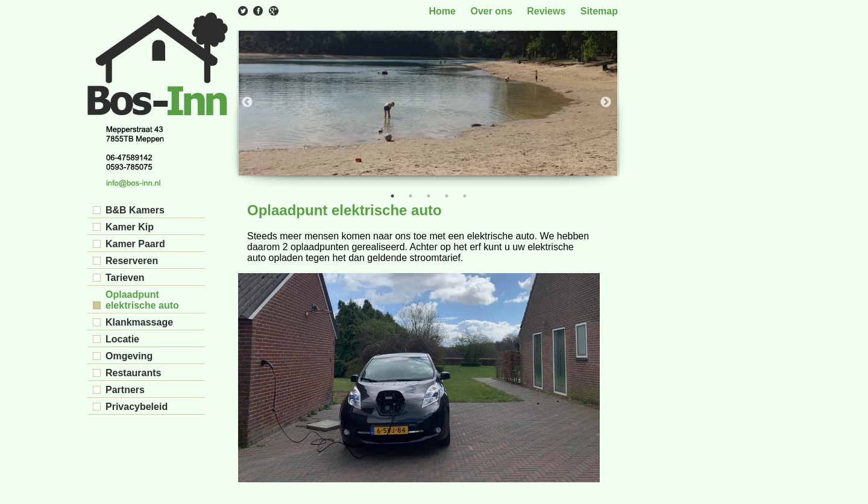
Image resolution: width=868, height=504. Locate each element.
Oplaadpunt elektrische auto (142, 300)
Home (442, 11)
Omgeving (129, 356)
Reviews (546, 11)
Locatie (122, 339)
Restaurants (133, 373)
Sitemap (599, 11)
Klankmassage (139, 322)
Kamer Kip (130, 227)
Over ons (491, 11)
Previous (247, 102)
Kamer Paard (135, 244)
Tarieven (125, 278)
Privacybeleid (137, 407)
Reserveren (132, 261)
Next (606, 102)
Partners (125, 390)
